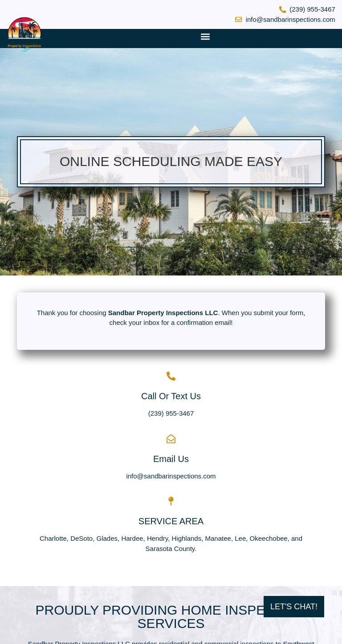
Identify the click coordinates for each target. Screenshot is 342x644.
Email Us (171, 459)
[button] (205, 36)
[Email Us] (171, 439)
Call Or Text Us (171, 396)
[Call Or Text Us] (171, 376)
